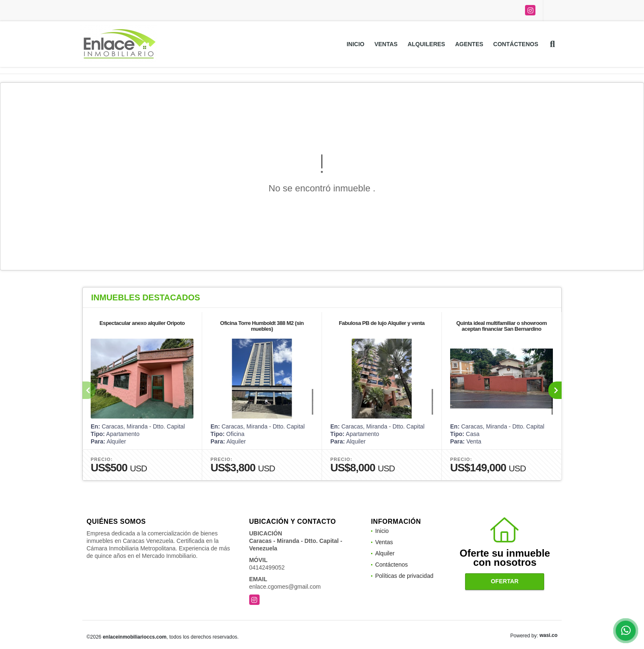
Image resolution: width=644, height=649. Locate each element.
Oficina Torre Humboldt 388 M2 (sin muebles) (262, 326)
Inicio (355, 44)
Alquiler (385, 553)
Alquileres (426, 44)
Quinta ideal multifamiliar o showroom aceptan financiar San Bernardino (502, 326)
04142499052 (267, 567)
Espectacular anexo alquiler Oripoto (142, 323)
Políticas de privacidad (404, 576)
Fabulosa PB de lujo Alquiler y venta (381, 323)
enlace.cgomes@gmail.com (285, 587)
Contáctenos (516, 44)
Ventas (386, 44)
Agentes (469, 44)
